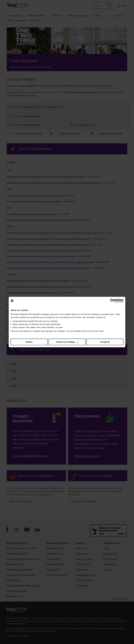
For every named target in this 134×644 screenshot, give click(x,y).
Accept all (105, 342)
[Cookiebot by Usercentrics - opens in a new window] (112, 301)
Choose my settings (67, 342)
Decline (29, 342)
